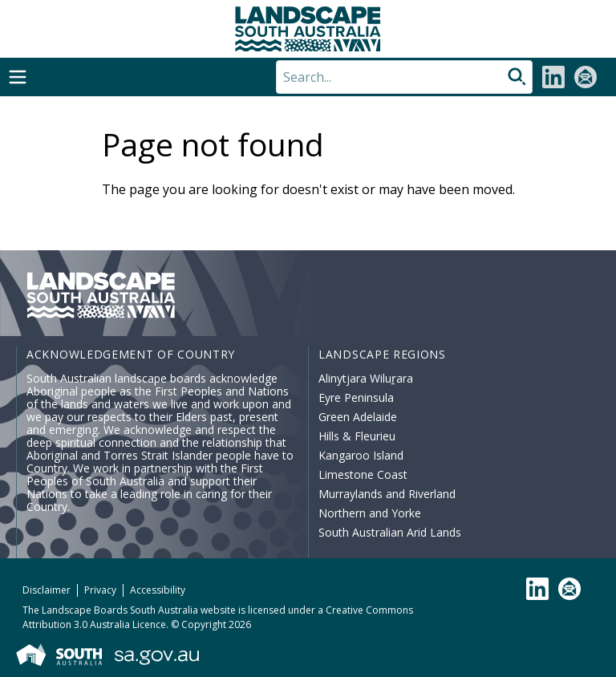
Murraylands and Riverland (387, 494)
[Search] (404, 77)
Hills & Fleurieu (357, 436)
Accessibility (158, 590)
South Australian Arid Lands (390, 532)
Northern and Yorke (370, 513)
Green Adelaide (358, 417)
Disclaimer (47, 590)
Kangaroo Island (361, 455)
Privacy (100, 590)
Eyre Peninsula (356, 397)
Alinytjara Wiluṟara (366, 378)
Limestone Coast (363, 474)
